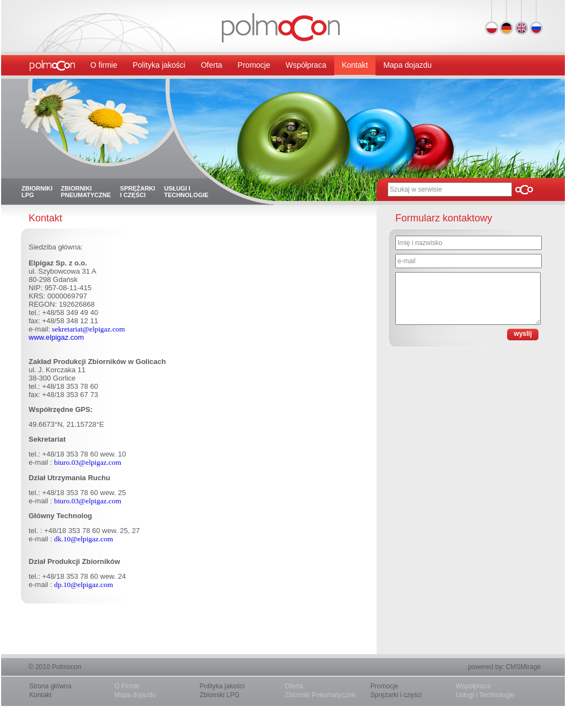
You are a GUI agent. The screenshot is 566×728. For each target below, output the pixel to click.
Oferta (212, 65)
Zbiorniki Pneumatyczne (320, 695)
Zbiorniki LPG (37, 192)
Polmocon (66, 667)
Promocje (254, 65)
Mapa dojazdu (407, 65)
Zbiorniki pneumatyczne (86, 192)
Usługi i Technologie (485, 695)
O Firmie (127, 686)
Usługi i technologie (186, 192)
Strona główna (50, 686)
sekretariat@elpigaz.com (88, 329)
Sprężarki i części (138, 192)
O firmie (104, 65)
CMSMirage (523, 667)
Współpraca (306, 65)
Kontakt (355, 65)
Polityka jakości (159, 65)
